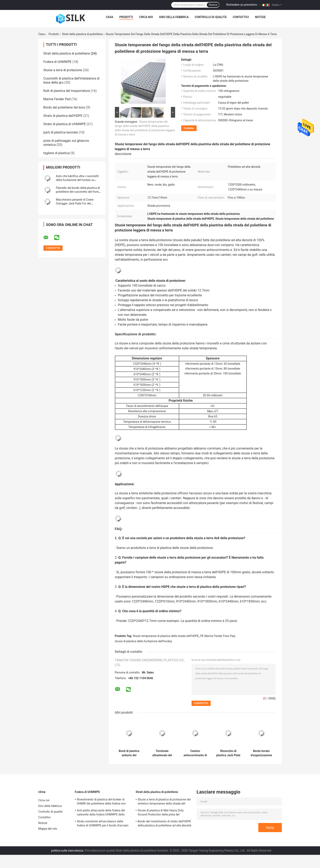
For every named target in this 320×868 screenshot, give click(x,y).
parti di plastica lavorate (61, 132)
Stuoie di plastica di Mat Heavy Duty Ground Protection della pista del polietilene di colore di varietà (161, 813)
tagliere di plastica (57, 153)
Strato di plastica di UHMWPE (65, 124)
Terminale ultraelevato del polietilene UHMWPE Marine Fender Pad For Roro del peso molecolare (162, 753)
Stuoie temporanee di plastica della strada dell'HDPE (166, 636)
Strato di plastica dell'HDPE (63, 116)
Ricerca (213, 5)
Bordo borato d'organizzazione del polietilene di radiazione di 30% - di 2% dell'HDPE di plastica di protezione (261, 753)
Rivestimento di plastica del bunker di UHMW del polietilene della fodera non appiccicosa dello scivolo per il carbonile (103, 802)
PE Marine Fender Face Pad (218, 636)
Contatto (189, 128)
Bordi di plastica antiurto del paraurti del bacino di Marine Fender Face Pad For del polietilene (129, 753)
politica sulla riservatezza (67, 851)
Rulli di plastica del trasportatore (67, 91)
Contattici (241, 17)
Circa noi (146, 17)
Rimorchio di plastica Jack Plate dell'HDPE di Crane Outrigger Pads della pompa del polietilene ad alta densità (228, 753)
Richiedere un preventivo (242, 5)
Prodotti (126, 17)
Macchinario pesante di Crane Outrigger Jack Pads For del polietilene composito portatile (75, 203)
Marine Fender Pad (57, 99)
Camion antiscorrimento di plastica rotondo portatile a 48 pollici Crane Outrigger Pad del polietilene (195, 753)
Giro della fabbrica (174, 17)
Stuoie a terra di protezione (63, 70)
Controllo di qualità (211, 17)
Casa (109, 17)
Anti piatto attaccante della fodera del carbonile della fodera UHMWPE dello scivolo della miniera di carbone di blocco (103, 813)
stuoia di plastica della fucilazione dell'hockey (143, 641)
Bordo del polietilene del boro (64, 107)
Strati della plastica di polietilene (82, 34)
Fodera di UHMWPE (58, 62)
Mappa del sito (48, 829)
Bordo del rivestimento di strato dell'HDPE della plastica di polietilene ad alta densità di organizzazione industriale (165, 824)
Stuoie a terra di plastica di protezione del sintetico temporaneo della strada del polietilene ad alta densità (164, 802)
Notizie (260, 17)
